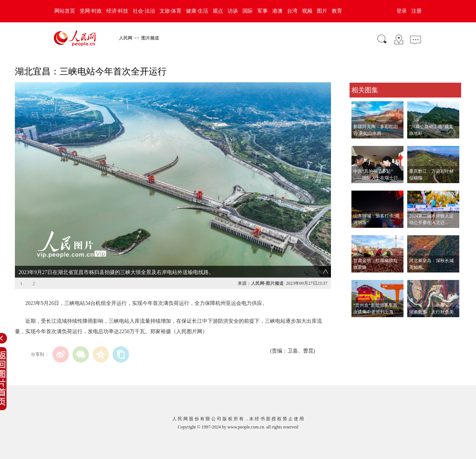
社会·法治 (144, 11)
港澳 (277, 11)
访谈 (233, 11)
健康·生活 (197, 11)
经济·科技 (118, 11)
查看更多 (360, 325)
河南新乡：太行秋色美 (431, 312)
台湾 (292, 11)
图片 (322, 11)
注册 (416, 11)
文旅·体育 (171, 11)
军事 (263, 11)
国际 (248, 11)
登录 (402, 11)
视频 (307, 11)
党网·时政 (91, 11)
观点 (218, 11)
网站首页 (65, 11)
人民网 (126, 38)
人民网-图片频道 (267, 283)
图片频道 (150, 38)
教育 (337, 11)
